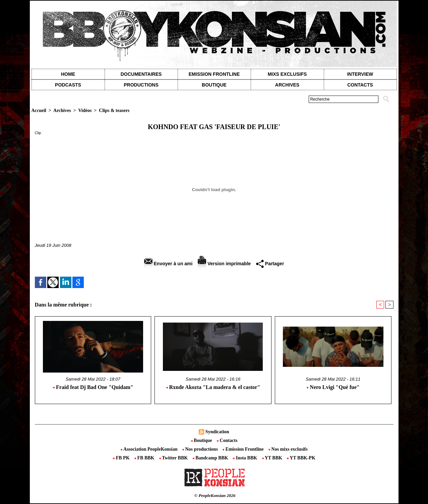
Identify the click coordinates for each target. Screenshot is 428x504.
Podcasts (68, 85)
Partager (270, 264)
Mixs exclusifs (287, 74)
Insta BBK (245, 458)
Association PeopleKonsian (149, 449)
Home (68, 74)
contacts (360, 85)
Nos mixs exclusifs (288, 449)
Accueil (39, 110)
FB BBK (145, 458)
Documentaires (141, 74)
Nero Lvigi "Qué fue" (333, 387)
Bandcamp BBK (211, 458)
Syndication (217, 432)
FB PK (122, 458)
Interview (360, 74)
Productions (141, 85)
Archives (287, 85)
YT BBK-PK (301, 458)
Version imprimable (224, 264)
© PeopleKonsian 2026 (215, 495)
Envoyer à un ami (168, 264)
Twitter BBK (174, 458)
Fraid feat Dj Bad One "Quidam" (93, 387)
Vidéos (85, 110)
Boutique (214, 85)
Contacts (227, 440)
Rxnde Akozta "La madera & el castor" (213, 387)
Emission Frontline (214, 74)
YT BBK (273, 458)
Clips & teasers (114, 110)
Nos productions (200, 449)
